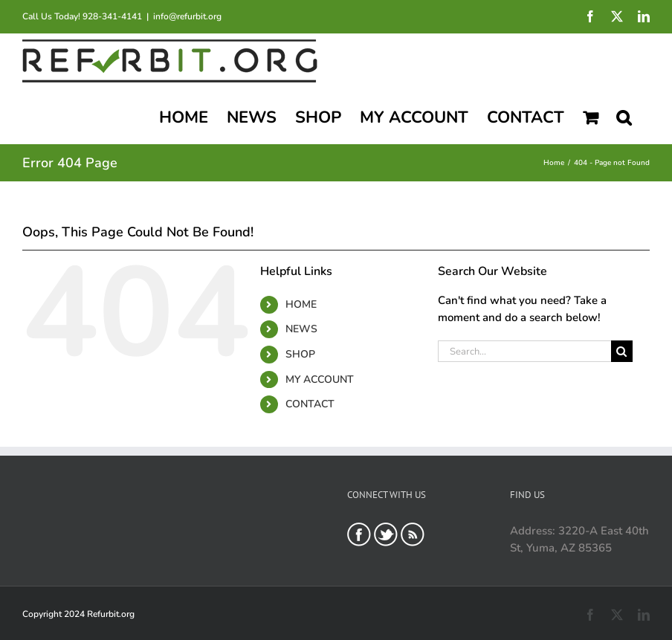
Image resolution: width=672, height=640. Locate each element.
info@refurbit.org (187, 16)
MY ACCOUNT (320, 379)
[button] (624, 116)
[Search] (622, 351)
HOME (301, 304)
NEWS (301, 329)
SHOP (300, 354)
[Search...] (524, 351)
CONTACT (310, 404)
